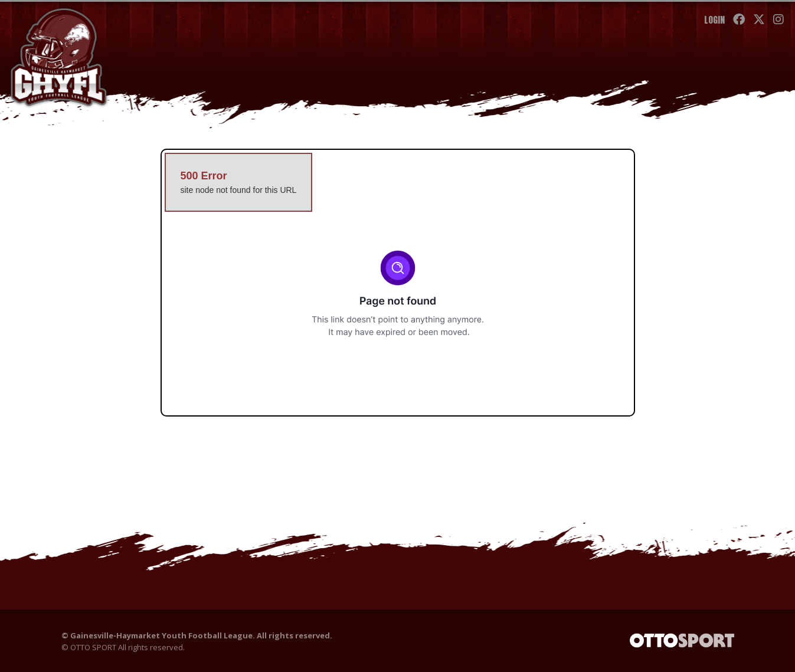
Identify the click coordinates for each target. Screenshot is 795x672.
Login (714, 20)
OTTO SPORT (93, 648)
